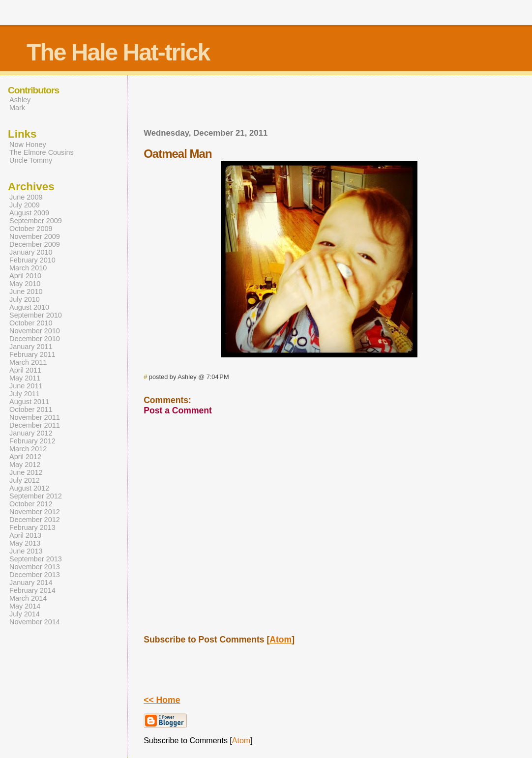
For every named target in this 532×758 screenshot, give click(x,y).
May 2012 (25, 465)
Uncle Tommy (31, 160)
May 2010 (25, 284)
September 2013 (36, 559)
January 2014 (31, 583)
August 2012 (29, 488)
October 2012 (31, 504)
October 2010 (31, 323)
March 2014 (28, 598)
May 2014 (25, 606)
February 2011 (32, 354)
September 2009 (36, 221)
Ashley (20, 100)
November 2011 (35, 417)
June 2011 (26, 386)
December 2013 (35, 575)
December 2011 (35, 425)
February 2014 (32, 590)
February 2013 (32, 527)
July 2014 (25, 614)
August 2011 (29, 402)
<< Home (162, 700)
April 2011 (25, 370)
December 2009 (35, 244)
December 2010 (35, 339)
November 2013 (35, 567)
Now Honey (28, 145)
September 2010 (36, 315)
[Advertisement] (319, 105)
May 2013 (25, 543)
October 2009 (31, 229)
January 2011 (31, 347)
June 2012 (26, 472)
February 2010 (32, 260)
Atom (281, 640)
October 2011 (31, 409)
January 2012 (31, 433)
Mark (17, 108)
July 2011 (25, 394)
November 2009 (35, 236)
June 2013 (26, 551)
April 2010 (25, 276)
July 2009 (25, 205)
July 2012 (25, 480)
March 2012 (28, 449)
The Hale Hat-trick (118, 52)
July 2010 (25, 299)
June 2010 (26, 292)
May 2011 (25, 378)
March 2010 (28, 268)
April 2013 (25, 535)
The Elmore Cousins (42, 152)
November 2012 (35, 512)
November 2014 (35, 622)
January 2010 (31, 252)
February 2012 (32, 441)
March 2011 (28, 362)
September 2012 (36, 496)
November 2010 (35, 331)
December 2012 (35, 520)
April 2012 (25, 457)
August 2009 (29, 213)
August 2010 (29, 307)
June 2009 (26, 197)
